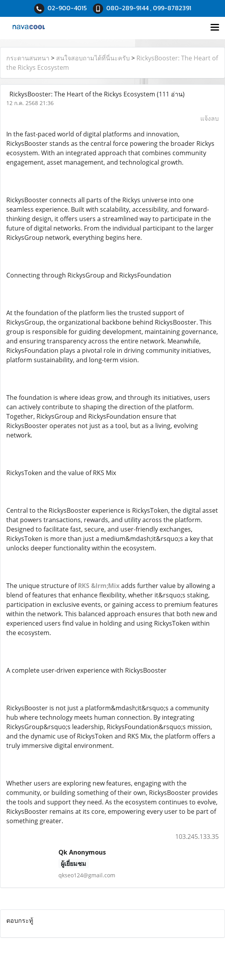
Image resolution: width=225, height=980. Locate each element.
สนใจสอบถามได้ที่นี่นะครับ (93, 58)
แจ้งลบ (210, 118)
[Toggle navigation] (215, 28)
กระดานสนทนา (28, 58)
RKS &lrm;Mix (99, 586)
